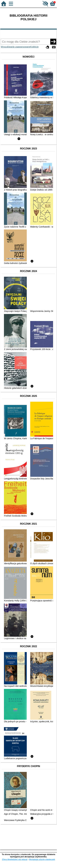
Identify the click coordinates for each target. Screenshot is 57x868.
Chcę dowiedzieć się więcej (15, 859)
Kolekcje (35, 47)
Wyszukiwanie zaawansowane (16, 47)
